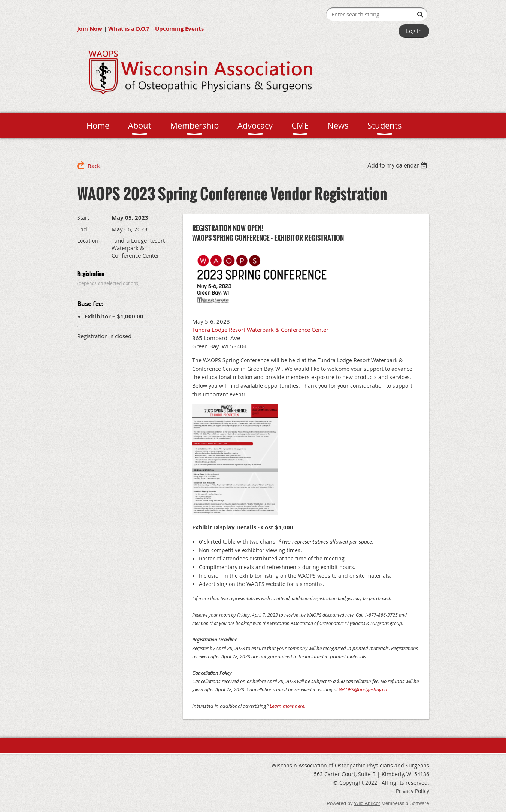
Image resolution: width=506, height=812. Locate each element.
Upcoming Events (179, 29)
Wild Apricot (367, 803)
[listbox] (398, 166)
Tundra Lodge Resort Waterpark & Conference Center (260, 330)
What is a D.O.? (129, 29)
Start (83, 218)
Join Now (90, 29)
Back (94, 166)
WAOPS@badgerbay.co (363, 689)
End (82, 229)
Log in (414, 31)
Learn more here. (287, 706)
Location (88, 240)
